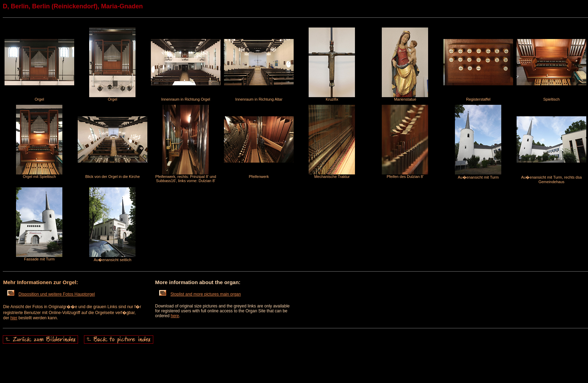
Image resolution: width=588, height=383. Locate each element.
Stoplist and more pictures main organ (200, 294)
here (175, 316)
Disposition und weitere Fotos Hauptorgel (51, 294)
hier (14, 318)
